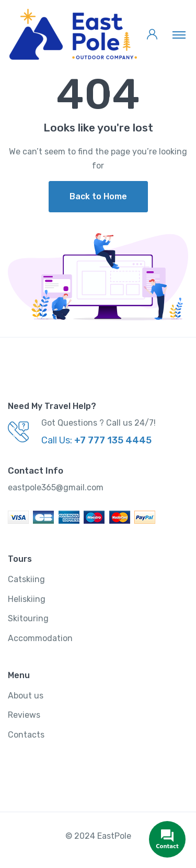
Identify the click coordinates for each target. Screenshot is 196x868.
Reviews (24, 715)
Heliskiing (27, 599)
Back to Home (98, 196)
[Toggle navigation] (179, 34)
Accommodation (40, 638)
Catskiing (26, 579)
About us (26, 696)
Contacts (26, 735)
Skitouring (28, 618)
